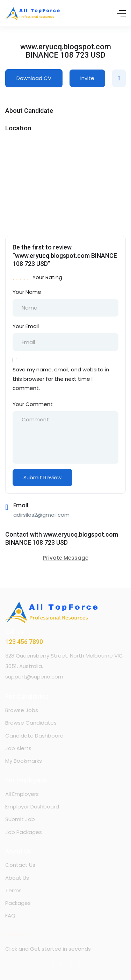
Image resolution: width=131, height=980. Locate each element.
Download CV (34, 78)
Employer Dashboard (32, 807)
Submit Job (20, 819)
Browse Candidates (31, 723)
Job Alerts (18, 748)
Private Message (66, 558)
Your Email (26, 326)
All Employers (22, 794)
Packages (18, 903)
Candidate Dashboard (34, 736)
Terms (13, 890)
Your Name (27, 292)
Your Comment (33, 404)
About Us (17, 878)
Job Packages (24, 832)
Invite (87, 78)
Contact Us (20, 865)
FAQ (10, 916)
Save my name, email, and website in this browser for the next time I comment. (61, 379)
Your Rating (47, 277)
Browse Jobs (22, 710)
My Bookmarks (24, 761)
